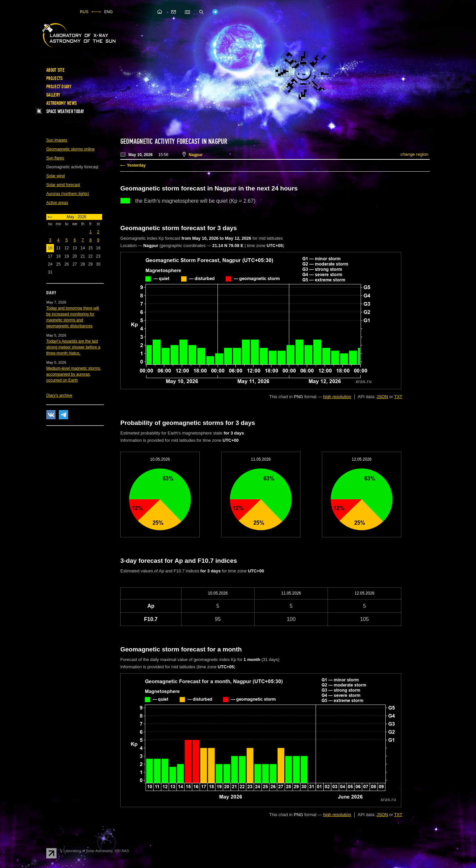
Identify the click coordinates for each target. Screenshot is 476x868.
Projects (54, 78)
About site (55, 70)
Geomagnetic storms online (70, 149)
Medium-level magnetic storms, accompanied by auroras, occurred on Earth (74, 374)
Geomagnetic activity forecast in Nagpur (174, 142)
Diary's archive (59, 395)
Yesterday (136, 165)
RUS (84, 12)
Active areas (57, 203)
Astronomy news (61, 103)
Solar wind (56, 176)
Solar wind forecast (63, 185)
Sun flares (55, 158)
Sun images (57, 140)
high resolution (337, 397)
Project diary (59, 87)
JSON (382, 397)
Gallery (53, 95)
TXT (398, 397)
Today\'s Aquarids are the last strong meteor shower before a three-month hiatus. (73, 347)
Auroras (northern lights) (68, 194)
